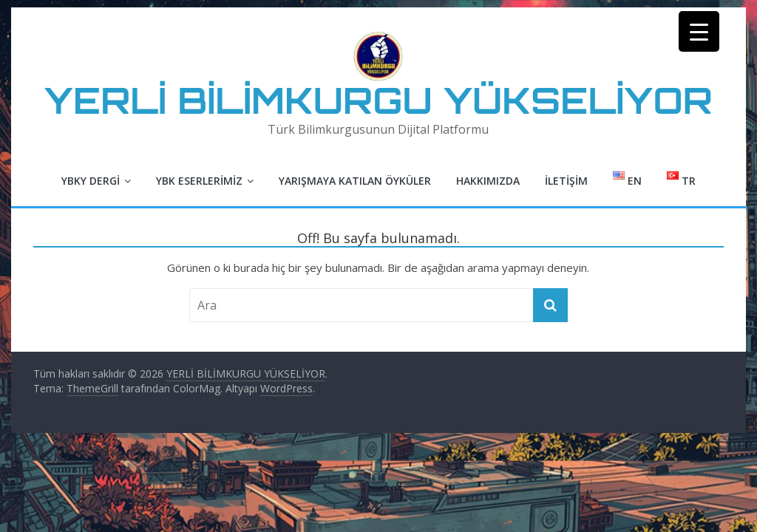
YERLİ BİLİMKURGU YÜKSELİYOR (378, 100)
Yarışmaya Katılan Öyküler (355, 181)
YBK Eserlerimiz (199, 181)
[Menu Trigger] (699, 31)
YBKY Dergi (91, 181)
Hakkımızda (488, 181)
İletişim (566, 181)
